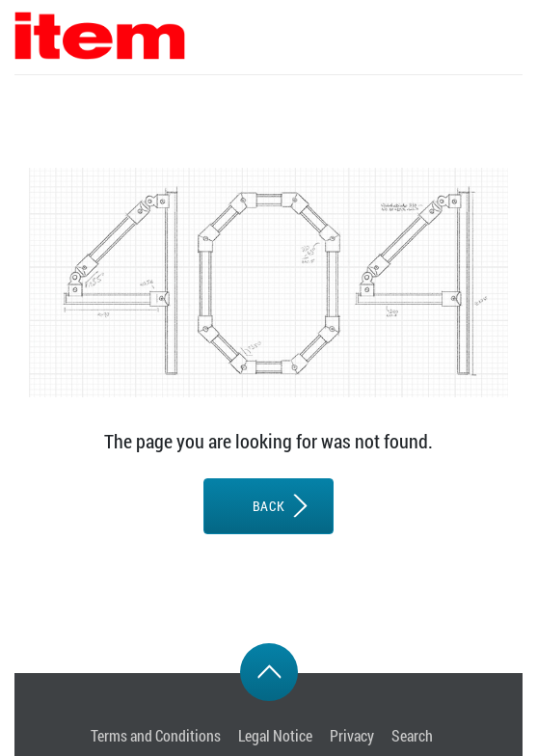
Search (412, 735)
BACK (268, 506)
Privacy (352, 735)
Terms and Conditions (156, 735)
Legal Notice (275, 735)
